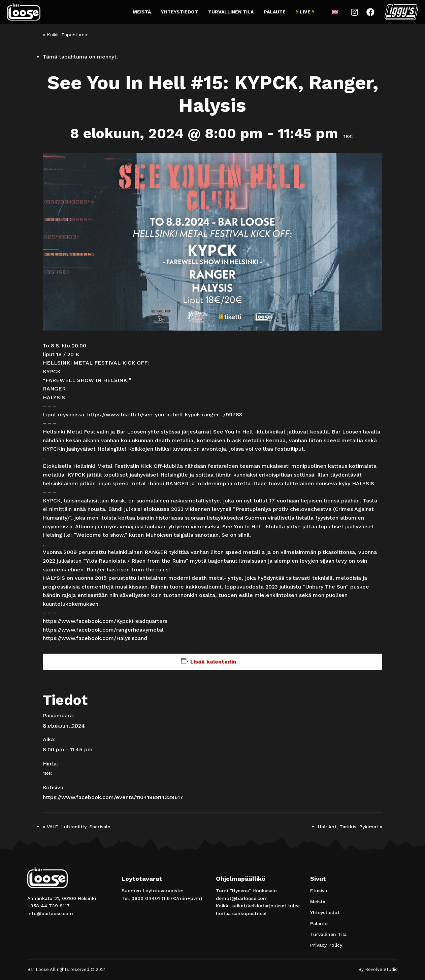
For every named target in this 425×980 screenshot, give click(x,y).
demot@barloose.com (242, 898)
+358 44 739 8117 (48, 906)
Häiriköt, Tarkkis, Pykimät (350, 827)
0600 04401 (146, 898)
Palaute (275, 12)
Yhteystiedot (179, 12)
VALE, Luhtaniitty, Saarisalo (77, 827)
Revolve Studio (381, 969)
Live (305, 12)
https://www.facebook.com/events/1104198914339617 (113, 797)
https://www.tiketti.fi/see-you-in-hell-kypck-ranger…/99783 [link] (165, 414)
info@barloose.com (50, 913)
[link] (105, 621)
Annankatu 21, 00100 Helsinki (62, 898)
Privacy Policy (326, 945)
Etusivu (319, 891)
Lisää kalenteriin (213, 662)
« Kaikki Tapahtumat (66, 35)
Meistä (142, 12)
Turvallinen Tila (231, 12)
